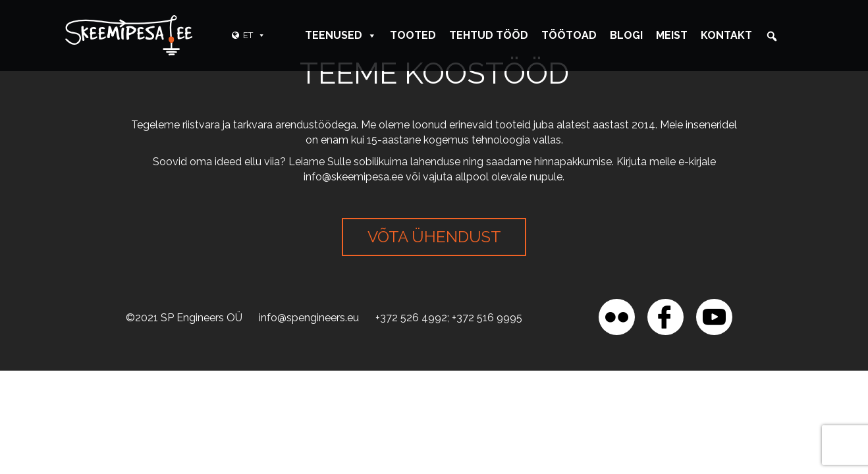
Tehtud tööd (489, 35)
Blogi (626, 35)
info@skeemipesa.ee (353, 177)
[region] (171, 379)
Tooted (413, 35)
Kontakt (726, 35)
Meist (672, 35)
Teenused (341, 35)
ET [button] (254, 35)
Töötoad (569, 35)
